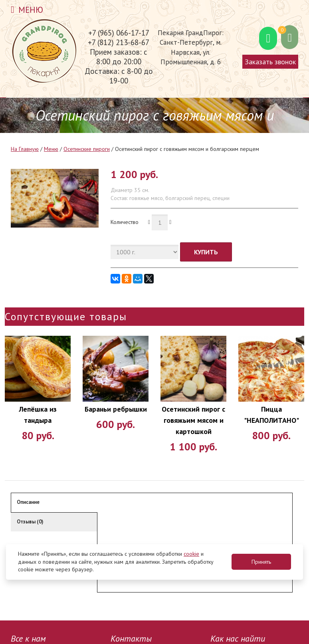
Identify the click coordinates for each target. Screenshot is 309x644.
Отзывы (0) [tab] (30, 522)
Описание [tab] (28, 502)
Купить (206, 252)
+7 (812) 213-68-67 (119, 42)
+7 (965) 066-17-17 (119, 33)
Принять (261, 562)
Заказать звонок (270, 62)
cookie (191, 554)
